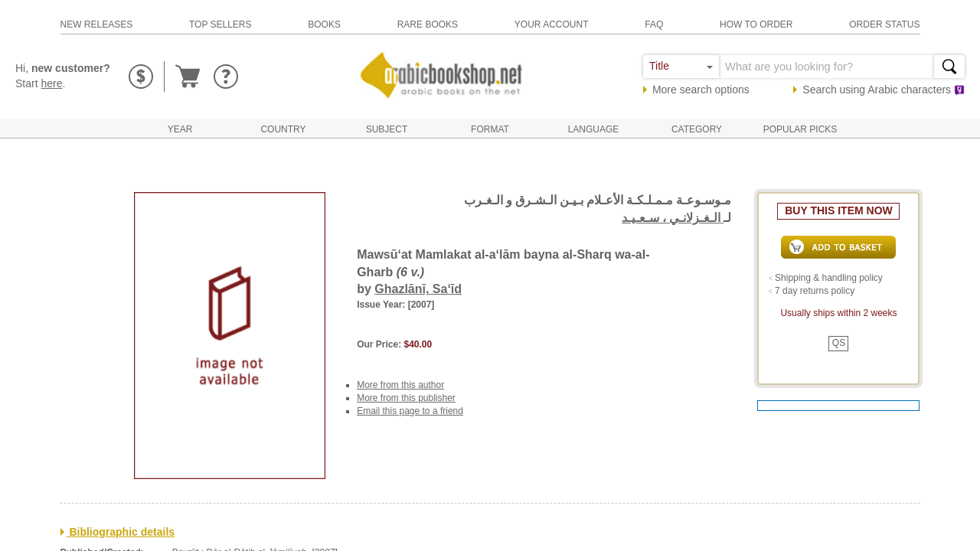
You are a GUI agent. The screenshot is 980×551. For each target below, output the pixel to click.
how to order (756, 24)
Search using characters (884, 90)
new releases (97, 24)
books (324, 24)
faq (654, 24)
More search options (701, 90)
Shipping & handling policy (829, 278)
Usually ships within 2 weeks (838, 313)
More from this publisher (406, 398)
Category (697, 129)
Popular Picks (800, 129)
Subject (387, 129)
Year (180, 129)
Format (490, 129)
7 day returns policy (815, 291)
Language (594, 129)
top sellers (220, 24)
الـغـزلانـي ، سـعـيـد (673, 218)
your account (552, 24)
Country (283, 129)
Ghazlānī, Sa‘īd (418, 289)
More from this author (400, 385)
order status (884, 24)
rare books (428, 24)
